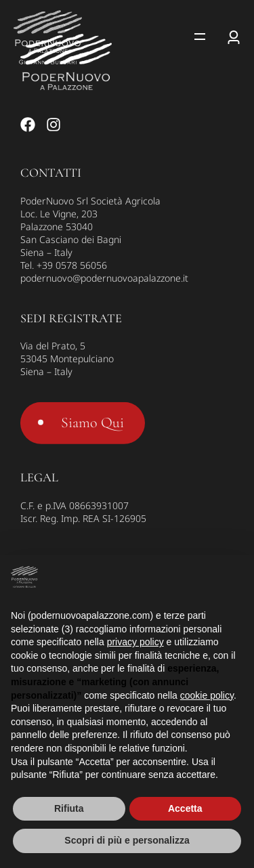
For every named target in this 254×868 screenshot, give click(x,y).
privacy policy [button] (135, 642)
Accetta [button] (185, 808)
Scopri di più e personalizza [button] (127, 840)
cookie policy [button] (207, 695)
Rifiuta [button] (69, 808)
